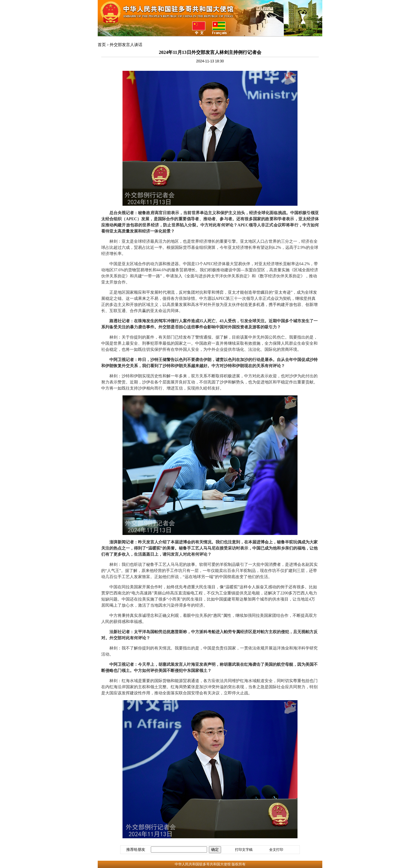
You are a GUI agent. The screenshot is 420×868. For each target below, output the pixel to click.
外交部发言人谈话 (126, 45)
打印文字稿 (244, 850)
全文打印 (276, 850)
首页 (102, 45)
